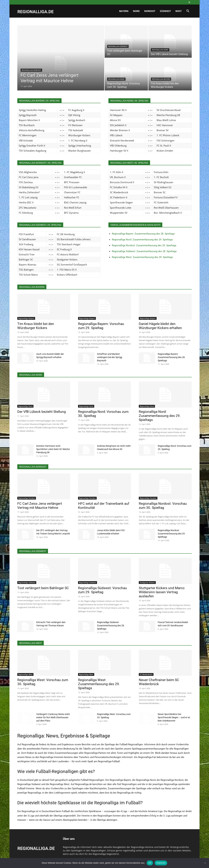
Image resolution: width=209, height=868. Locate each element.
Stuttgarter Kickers (147, 582)
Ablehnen (161, 863)
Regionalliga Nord (160, 50)
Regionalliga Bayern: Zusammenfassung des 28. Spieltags (143, 234)
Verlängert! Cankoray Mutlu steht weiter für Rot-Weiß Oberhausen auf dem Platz (53, 717)
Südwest (165, 11)
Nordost (150, 11)
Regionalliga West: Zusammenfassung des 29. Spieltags (142, 257)
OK (150, 863)
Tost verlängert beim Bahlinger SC (43, 588)
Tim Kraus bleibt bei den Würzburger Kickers (36, 326)
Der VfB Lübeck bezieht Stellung (42, 412)
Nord (136, 11)
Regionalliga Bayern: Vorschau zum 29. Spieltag (101, 326)
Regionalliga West (25, 674)
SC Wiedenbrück (146, 674)
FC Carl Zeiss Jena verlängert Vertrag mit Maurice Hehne (40, 506)
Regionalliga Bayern (161, 79)
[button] (188, 11)
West (178, 11)
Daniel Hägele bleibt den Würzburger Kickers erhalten (160, 326)
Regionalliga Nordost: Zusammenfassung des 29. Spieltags (144, 245)
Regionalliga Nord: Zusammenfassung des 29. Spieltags (142, 240)
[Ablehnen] (205, 863)
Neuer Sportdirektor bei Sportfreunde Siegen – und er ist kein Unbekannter (174, 717)
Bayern (124, 11)
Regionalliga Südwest (118, 46)
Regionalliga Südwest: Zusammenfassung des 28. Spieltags (144, 251)
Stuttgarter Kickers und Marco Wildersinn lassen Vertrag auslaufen (162, 592)
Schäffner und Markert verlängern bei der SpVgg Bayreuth (110, 357)
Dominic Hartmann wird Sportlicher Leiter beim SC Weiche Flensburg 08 (53, 449)
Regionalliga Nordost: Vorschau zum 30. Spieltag (163, 506)
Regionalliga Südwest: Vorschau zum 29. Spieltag (102, 590)
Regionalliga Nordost (31, 70)
